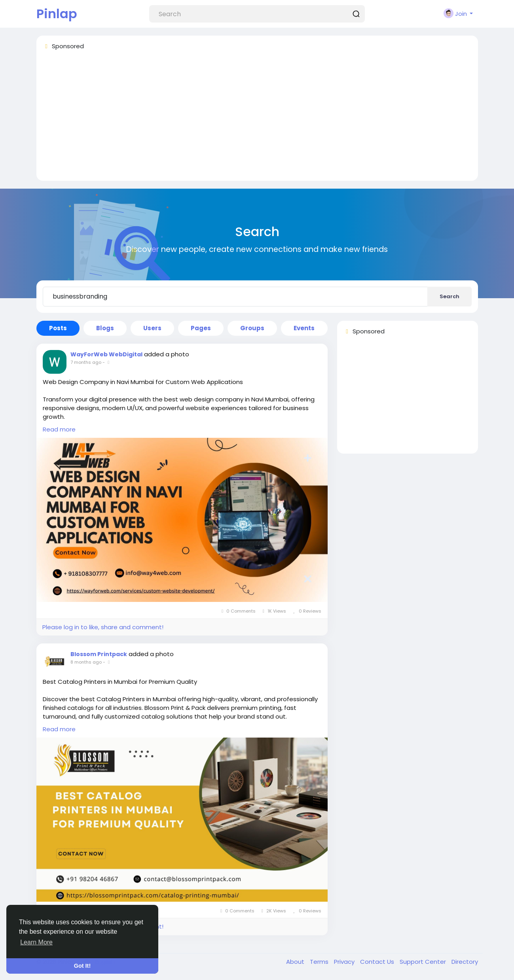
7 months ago (86, 362)
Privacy (345, 962)
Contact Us (378, 962)
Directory (465, 962)
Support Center (424, 962)
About (296, 962)
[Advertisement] (257, 119)
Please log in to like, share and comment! (103, 627)
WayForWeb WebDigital (106, 354)
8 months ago (86, 662)
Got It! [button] (82, 966)
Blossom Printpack (99, 654)
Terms (320, 962)
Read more (59, 429)
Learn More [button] (36, 942)
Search (450, 296)
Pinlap (57, 14)
